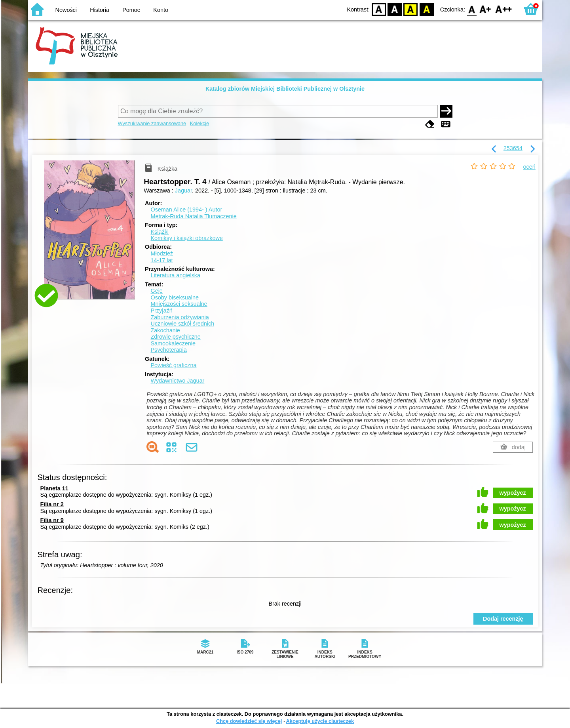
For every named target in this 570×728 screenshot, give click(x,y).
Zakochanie (165, 330)
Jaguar (183, 191)
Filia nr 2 (52, 504)
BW (395, 9)
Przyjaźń (161, 311)
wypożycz (513, 493)
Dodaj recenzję (503, 619)
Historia (100, 10)
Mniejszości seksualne (179, 304)
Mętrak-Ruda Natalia (193, 216)
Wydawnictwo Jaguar (177, 381)
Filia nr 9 (52, 520)
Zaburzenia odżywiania (180, 317)
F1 (485, 9)
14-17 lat (161, 260)
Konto (161, 10)
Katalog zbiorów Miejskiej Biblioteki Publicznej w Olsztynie (285, 89)
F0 (472, 9)
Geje (156, 291)
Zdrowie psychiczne (175, 337)
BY (427, 9)
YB (411, 9)
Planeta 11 (54, 488)
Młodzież (162, 253)
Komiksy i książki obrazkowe (186, 238)
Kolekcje (199, 123)
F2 (504, 9)
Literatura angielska (175, 275)
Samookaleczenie (173, 343)
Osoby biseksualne (175, 297)
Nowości (66, 10)
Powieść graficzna (173, 365)
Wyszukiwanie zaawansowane (152, 123)
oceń (529, 167)
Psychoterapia (168, 350)
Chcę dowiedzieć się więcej (249, 721)
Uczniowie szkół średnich (182, 324)
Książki (160, 232)
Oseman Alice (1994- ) (186, 210)
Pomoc (131, 10)
